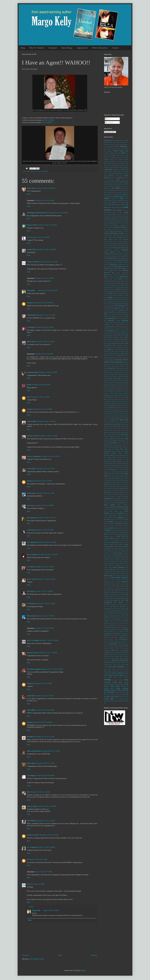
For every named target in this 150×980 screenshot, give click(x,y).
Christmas (126, 239)
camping (123, 227)
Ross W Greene (120, 532)
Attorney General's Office (110, 174)
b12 (127, 180)
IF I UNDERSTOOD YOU (121, 356)
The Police (114, 621)
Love (109, 416)
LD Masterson (31, 604)
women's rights (121, 665)
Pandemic (109, 482)
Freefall (116, 310)
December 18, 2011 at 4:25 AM (45, 710)
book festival (121, 205)
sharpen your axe (108, 553)
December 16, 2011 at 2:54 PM (48, 436)
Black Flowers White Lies (115, 194)
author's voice (114, 178)
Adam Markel (125, 149)
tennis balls (125, 592)
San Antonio (123, 534)
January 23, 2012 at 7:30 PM (44, 872)
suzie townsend (108, 588)
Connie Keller (31, 469)
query (127, 509)
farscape (115, 298)
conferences (125, 250)
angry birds (119, 163)
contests (112, 252)
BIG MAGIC (110, 192)
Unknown (30, 303)
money (111, 441)
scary (110, 540)
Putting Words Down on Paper (117, 509)
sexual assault (117, 551)
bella (123, 186)
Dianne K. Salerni (32, 436)
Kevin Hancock (124, 389)
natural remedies (117, 459)
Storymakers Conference (122, 580)
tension (106, 594)
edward (126, 281)
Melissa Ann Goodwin (34, 751)
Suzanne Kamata (124, 586)
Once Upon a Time (109, 472)
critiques (126, 260)
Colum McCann (108, 248)
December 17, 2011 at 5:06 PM (54, 669)
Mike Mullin (125, 436)
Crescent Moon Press (109, 260)
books (126, 212)
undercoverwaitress (33, 835)
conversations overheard (111, 254)
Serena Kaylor (107, 551)
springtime (122, 569)
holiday (126, 337)
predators (106, 497)
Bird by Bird (122, 192)
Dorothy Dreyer (108, 279)
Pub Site (126, 503)
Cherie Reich (31, 188)
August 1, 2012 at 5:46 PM (51, 910)
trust (127, 636)
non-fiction (117, 466)
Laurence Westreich (119, 399)
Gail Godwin (112, 314)
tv (118, 638)
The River (114, 623)
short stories (119, 555)
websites (106, 656)
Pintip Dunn (123, 488)
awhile (123, 180)
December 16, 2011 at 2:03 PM (48, 372)
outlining (106, 480)
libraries (112, 408)
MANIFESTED (114, 420)
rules (105, 534)
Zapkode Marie (108, 701)
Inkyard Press (112, 360)
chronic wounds (108, 242)
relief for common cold (111, 526)
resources (122, 528)
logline (117, 414)
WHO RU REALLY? (110, 663)
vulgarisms (112, 652)
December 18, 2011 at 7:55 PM (45, 763)
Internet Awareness (124, 364)
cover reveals (108, 258)
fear (109, 300)
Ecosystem (126, 279)
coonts (120, 254)
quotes (121, 513)
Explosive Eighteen (118, 295)
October (119, 468)
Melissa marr (107, 432)
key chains (107, 391)
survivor (123, 584)
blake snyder (119, 196)
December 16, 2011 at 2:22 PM (40, 397)
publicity (119, 505)
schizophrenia (107, 543)
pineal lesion (109, 488)
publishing (113, 507)
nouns (105, 468)
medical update (124, 428)
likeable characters (124, 408)
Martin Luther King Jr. (116, 424)
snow (125, 559)
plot (113, 490)
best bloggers (116, 188)
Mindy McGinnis (115, 439)
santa (127, 534)
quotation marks (114, 513)
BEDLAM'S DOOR (123, 184)
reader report (115, 520)
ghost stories (119, 316)
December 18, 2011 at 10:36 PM (40, 792)
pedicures (106, 486)
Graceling (118, 321)
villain (117, 650)
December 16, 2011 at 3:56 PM (43, 481)
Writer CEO (115, 671)
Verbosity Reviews (120, 648)
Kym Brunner (108, 397)
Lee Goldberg (111, 403)
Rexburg (112, 530)
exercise (110, 295)
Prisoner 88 (115, 501)
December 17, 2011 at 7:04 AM (46, 604)
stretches (113, 582)
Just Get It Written (124, 381)
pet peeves (122, 486)
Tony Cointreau (124, 634)
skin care (120, 559)
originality (118, 478)
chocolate (119, 237)
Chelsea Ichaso (124, 235)
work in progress (118, 667)
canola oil (111, 229)
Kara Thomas (113, 383)
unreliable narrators (123, 644)
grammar (125, 320)
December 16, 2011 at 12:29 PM (45, 278)
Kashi (118, 383)
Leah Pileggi (121, 401)
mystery (116, 447)
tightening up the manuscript (117, 631)
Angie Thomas (112, 163)
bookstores (119, 215)
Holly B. (106, 339)
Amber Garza (114, 159)
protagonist (126, 501)
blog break (126, 196)
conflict (106, 252)
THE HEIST (113, 613)
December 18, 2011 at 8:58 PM (45, 776)
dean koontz (122, 268)
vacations (126, 646)
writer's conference (118, 673)
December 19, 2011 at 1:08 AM (46, 821)
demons (118, 273)
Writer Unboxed (124, 671)
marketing (107, 424)
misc (127, 439)
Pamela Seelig (120, 480)
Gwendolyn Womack (109, 329)
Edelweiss (106, 281)
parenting (106, 484)
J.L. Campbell (31, 847)
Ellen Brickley (31, 821)
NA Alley (111, 449)
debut (113, 273)
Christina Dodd (118, 239)
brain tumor (121, 217)
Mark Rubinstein (124, 422)
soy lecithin (125, 565)
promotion (120, 501)
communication (108, 250)
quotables (107, 513)
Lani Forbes (115, 397)
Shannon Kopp (125, 551)
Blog (23, 48)
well (105, 658)
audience (123, 174)
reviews (126, 528)
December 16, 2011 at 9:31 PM (47, 542)
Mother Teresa (117, 441)
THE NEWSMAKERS (115, 619)
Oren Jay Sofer (108, 478)
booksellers (107, 215)
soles (105, 561)
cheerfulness (116, 235)
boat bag (113, 201)
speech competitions (119, 567)
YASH (117, 697)
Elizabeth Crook (112, 287)
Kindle (116, 393)
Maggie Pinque (121, 418)
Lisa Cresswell (113, 410)
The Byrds (122, 596)
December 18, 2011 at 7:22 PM (50, 751)
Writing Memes (119, 684)
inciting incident (112, 358)
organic (113, 478)
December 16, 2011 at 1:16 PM (46, 315)
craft (114, 258)
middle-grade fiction (115, 436)
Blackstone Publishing (109, 196)
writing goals (117, 682)
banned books (115, 182)
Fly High (126, 308)
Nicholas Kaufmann (118, 464)
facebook (126, 295)
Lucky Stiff (113, 416)
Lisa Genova (121, 410)
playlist (109, 490)
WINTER (106, 665)
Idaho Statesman (117, 354)
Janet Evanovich (120, 370)
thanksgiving (107, 596)
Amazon (106, 159)
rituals (117, 530)
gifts (124, 316)
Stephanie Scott (124, 574)
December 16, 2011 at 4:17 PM (45, 493)
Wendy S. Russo (111, 658)
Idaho (110, 349)
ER (28, 860)
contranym (119, 252)
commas (126, 248)
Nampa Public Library (122, 449)
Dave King (30, 591)
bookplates (120, 213)
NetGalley (119, 462)
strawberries (107, 582)
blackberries (125, 194)
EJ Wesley (117, 283)
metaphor (106, 436)
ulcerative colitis (113, 640)
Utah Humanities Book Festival (115, 646)
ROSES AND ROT (111, 532)
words (110, 667)
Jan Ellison (118, 368)
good (105, 321)
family (110, 297)
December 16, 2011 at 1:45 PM (45, 342)
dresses (115, 279)
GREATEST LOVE (109, 325)
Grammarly (107, 323)
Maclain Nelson (113, 418)
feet (127, 300)
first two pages (124, 304)
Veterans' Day (107, 650)
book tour (107, 213)
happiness (111, 331)
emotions (119, 289)
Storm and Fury (109, 580)
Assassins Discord (118, 171)
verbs (127, 648)
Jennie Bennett (32, 315)
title (112, 634)
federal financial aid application (119, 300)
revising (107, 530)
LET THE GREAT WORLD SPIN (112, 406)
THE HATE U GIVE (121, 611)
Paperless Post (125, 482)
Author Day (119, 176)
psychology (120, 503)
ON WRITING (112, 470)
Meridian (118, 434)
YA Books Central (121, 695)
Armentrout (116, 169)
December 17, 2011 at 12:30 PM (49, 640)
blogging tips (115, 199)
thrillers (126, 629)
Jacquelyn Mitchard (119, 366)
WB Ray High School (123, 654)
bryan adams (107, 223)
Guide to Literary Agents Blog (121, 327)
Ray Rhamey (107, 520)
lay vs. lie (126, 399)
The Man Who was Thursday (117, 615)
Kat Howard (123, 383)
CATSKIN (106, 231)
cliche (125, 244)
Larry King (122, 397)
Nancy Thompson (32, 555)
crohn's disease (108, 262)
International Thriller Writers (111, 364)
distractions (121, 275)
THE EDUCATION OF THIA (116, 600)
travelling (123, 636)
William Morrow (121, 663)
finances (126, 302)
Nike (112, 466)
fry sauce (116, 312)
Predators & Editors (115, 497)
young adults (109, 699)
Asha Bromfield (108, 171)
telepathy (119, 592)
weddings (111, 656)
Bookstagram (113, 215)
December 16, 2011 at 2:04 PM (41, 385)
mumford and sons (112, 445)
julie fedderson (32, 518)
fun (127, 312)
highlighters (116, 337)
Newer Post (26, 955)
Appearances (82, 48)
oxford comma (112, 480)
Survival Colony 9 (116, 584)
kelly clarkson (118, 387)
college (123, 246)
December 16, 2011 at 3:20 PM (50, 456)
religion (120, 526)
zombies (126, 701)
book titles (125, 210)
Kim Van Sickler (109, 393)
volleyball (107, 652)
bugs (112, 223)
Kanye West (107, 383)
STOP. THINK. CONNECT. (120, 578)
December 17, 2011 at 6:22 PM (43, 683)
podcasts (117, 490)
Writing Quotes (115, 686)
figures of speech (117, 302)
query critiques (108, 511)
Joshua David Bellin (115, 379)
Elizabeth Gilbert (120, 287)
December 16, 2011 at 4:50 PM (44, 505)
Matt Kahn (123, 426)
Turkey (116, 638)
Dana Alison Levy (124, 264)
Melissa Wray (114, 432)
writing (107, 679)
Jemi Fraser (31, 505)
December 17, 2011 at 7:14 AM (45, 616)
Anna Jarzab (125, 163)
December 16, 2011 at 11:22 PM (48, 555)
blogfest (107, 198)
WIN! (127, 663)
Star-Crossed (125, 571)
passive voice (120, 484)
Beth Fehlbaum (110, 190)
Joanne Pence (107, 377)
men (124, 432)
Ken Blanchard (116, 389)
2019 (125, 140)
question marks (118, 511)
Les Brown (126, 403)
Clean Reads (120, 244)
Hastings (109, 333)
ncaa (124, 459)
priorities (109, 501)
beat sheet (116, 184)
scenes (127, 540)
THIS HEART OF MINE (117, 629)
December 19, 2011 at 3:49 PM (46, 847)
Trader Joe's (117, 636)
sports (111, 569)
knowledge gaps (118, 395)
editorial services (117, 281)
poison (113, 492)
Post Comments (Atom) (37, 959)
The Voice (119, 627)
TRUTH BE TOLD (109, 638)
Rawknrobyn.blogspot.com (35, 669)
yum (117, 699)
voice (127, 650)
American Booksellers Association (113, 161)
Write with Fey (124, 669)
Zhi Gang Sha (121, 701)
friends (111, 312)
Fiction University (108, 302)
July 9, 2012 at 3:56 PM (37, 884)
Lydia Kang (31, 530)
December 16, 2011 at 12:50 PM (43, 303)
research (111, 528)
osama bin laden (124, 478)
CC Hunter (126, 231)
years (121, 697)
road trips (121, 530)
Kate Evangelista (111, 385)
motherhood (107, 443)
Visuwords (122, 650)
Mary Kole (117, 426)
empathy (124, 289)
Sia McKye (125, 555)
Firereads (106, 304)
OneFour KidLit (119, 472)
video (113, 650)
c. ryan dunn (122, 225)
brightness (126, 219)
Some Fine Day (110, 561)
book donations (112, 205)
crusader (120, 262)
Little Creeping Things (114, 412)
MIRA (122, 439)
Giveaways (111, 318)
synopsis (118, 588)
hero (119, 335)
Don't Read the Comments (114, 277)
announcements (115, 165)
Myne (29, 397)
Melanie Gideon (108, 430)
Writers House (44, 171)
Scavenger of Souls (118, 540)
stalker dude (113, 571)
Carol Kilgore (31, 776)
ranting (120, 517)
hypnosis (120, 347)
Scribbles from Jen (124, 543)
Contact (115, 48)
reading (110, 522)
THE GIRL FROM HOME (122, 609)
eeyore (106, 283)
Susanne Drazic (115, 586)
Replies (31, 907)
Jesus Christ (125, 375)
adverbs (112, 153)
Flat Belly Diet (121, 306)
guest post (111, 327)
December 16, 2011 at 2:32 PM (43, 409)
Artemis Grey (124, 169)
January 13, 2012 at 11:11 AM (38, 860)
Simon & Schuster (120, 557)
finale (123, 302)
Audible (119, 174)
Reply (29, 194)
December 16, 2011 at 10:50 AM (58, 213)
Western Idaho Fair (120, 658)
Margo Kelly (31, 290)
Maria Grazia (107, 422)
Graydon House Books (115, 323)
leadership (114, 401)
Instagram (126, 362)
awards (117, 180)
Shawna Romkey (118, 553)
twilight (121, 638)
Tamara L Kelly (32, 225)
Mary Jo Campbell (109, 426)
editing (111, 281)
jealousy (110, 372)
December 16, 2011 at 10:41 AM (45, 188)
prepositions (125, 497)
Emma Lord (113, 289)
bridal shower (120, 219)
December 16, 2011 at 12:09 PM (46, 250)
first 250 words (114, 304)
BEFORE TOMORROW (115, 186)
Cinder (106, 244)
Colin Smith (31, 696)
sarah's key (113, 536)
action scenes (117, 149)
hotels (105, 341)
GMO (117, 318)
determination (125, 273)
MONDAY (107, 441)
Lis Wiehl (106, 410)
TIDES (106, 631)
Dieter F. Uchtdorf (114, 275)
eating (120, 279)
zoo (105, 703)
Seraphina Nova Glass (123, 549)
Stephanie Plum (115, 574)
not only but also (124, 466)
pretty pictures (117, 499)
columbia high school (118, 248)
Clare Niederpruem (112, 244)
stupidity (118, 582)
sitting (116, 559)
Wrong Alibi (118, 693)
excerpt (120, 293)
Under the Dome (109, 642)
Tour (113, 636)
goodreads (111, 320)
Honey (117, 339)
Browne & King (124, 221)
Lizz (28, 237)
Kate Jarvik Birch (121, 385)
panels (114, 482)
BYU (108, 225)
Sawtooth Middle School (111, 538)
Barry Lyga (107, 184)
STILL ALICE (107, 578)
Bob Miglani (119, 201)
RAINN (115, 515)
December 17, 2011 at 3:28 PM (48, 653)
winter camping (113, 665)
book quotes (112, 207)
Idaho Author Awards (117, 350)
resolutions (117, 528)
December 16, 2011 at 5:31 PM (46, 518)
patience (126, 484)
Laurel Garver (110, 399)
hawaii (113, 333)
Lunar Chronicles (120, 416)
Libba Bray (107, 408)
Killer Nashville (118, 391)
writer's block (108, 673)
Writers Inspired (124, 677)
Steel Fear (107, 574)
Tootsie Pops (107, 636)
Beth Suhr (117, 190)
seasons (106, 545)
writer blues (107, 671)
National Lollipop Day (113, 457)
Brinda (29, 385)
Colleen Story (117, 246)
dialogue (106, 275)
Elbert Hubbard (124, 283)
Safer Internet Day (115, 534)
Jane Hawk (107, 370)
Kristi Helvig (125, 395)
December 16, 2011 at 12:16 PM (48, 262)
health (122, 333)
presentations (108, 499)
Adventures (107, 153)
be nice (111, 184)
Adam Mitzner (108, 151)
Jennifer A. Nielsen (123, 372)
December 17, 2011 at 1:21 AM (46, 579)
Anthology (123, 165)
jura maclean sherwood (114, 381)
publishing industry (122, 507)
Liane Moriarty (125, 406)
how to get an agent (110, 343)
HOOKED (122, 339)
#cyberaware (108, 140)
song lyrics (111, 563)
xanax (123, 693)
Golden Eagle (31, 493)
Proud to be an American (110, 503)
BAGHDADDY (108, 182)
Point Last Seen (124, 490)
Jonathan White (121, 377)
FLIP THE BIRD (108, 308)
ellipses (126, 287)
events (111, 293)
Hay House (118, 333)
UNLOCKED (113, 644)
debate (111, 271)
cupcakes (126, 262)
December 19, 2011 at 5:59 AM (49, 835)
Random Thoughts (113, 518)
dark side (111, 266)
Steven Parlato (125, 576)
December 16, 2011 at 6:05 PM (44, 530)
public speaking (109, 505)
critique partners (119, 260)
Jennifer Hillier (32, 421)
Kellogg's (112, 387)
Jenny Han (113, 375)
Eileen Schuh (111, 283)
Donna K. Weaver (32, 653)
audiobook (111, 176)
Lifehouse (117, 408)
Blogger (83, 970)
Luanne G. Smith (32, 262)
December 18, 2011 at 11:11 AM (45, 737)
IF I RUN (110, 356)
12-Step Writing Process (118, 140)
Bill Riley (116, 192)
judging (106, 381)
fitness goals (107, 306)
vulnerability (119, 652)
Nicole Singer (107, 466)
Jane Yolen (113, 370)
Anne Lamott (107, 165)
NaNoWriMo (107, 451)
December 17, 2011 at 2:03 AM (43, 591)
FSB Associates (122, 312)
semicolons (114, 549)
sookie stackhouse (120, 563)
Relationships (125, 524)
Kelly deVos (125, 387)
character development (111, 233)
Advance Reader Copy (121, 151)
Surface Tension (108, 584)
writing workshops (122, 688)
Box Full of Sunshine (112, 217)
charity (127, 233)
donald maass (124, 277)
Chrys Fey (115, 242)
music (112, 447)
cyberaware (107, 264)
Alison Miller (31, 710)
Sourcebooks (117, 565)
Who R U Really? (37, 48)
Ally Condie (112, 157)
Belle (28, 792)
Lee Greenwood (119, 403)
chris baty (126, 237)
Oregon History (124, 476)
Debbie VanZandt (118, 271)
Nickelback (126, 464)
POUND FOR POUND (115, 495)
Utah (105, 646)
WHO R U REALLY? (120, 660)
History (122, 337)
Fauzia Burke (121, 298)
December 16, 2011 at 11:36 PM (44, 567)
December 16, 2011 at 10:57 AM (47, 225)
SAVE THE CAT (123, 536)
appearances (109, 169)
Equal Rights (117, 291)
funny (106, 314)
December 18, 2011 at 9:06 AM (43, 722)
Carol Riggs (31, 327)
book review (119, 207)
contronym (126, 252)
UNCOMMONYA (123, 640)
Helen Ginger (31, 763)
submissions (125, 582)
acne (112, 149)
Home (60, 955)
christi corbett (108, 239)
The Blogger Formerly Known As (37, 213)
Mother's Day (125, 441)
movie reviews (122, 443)
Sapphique (106, 536)
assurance (126, 171)
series (112, 551)
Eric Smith (123, 291)
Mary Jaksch (125, 424)
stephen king (108, 576)
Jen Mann (115, 372)
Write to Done (116, 669)
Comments (109, 122)
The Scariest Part (121, 623)
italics (112, 366)
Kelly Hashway (108, 389)
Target (110, 590)
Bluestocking (31, 616)
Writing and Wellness (117, 680)
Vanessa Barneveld (109, 648)
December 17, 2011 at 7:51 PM (44, 696)
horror (127, 339)
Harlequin (117, 331)
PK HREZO (31, 737)
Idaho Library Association (118, 352)
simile (113, 557)
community (116, 250)
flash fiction (113, 306)
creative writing (120, 258)
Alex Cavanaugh (111, 155)
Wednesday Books (119, 656)
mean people (116, 428)
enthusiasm (111, 291)
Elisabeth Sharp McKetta (118, 285)
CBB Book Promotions (116, 231)
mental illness (111, 434)
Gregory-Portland (120, 325)
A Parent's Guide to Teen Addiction (118, 145)
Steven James (116, 576)
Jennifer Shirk (31, 250)
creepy (127, 258)
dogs (105, 277)
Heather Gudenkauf (113, 335)
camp (112, 227)
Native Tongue (108, 459)
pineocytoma (116, 488)
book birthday (112, 203)
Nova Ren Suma (112, 468)
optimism (118, 476)
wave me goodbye (113, 654)
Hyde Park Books (108, 347)
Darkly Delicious (119, 266)
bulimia (115, 223)
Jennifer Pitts (107, 375)
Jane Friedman (125, 368)
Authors (120, 178)
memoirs (120, 432)
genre (114, 316)
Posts (108, 119)
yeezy (124, 697)
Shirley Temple (111, 555)
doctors (126, 275)
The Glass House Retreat (110, 611)
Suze (28, 884)
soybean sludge (108, 567)
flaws (127, 306)
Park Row (113, 484)
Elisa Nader (107, 285)
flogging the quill (118, 308)
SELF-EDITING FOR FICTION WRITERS (116, 547)
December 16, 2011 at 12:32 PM (48, 290)
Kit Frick (111, 395)
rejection (119, 524)
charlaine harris (108, 235)
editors (123, 281)
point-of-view (108, 492)
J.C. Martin (31, 567)
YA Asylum (113, 695)
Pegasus (111, 486)
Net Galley (112, 462)
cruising (115, 262)
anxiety (115, 167)
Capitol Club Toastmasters (121, 229)
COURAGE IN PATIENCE (121, 256)
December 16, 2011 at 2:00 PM (44, 354)
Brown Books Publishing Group (112, 221)
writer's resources (119, 675)
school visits (115, 543)
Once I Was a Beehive (122, 470)
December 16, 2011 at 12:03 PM (40, 237)
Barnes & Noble (124, 182)
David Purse (114, 268)
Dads (118, 264)
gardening (119, 314)
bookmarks (114, 213)
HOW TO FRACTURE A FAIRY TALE (118, 341)
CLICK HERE (49, 120)
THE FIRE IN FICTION (117, 607)
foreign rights (110, 310)
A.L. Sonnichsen (32, 542)
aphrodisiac (120, 167)
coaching (110, 246)
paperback (118, 482)
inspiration (119, 362)
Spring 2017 (116, 569)
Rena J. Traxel (31, 579)
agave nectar (118, 153)
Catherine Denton (32, 372)
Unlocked (53, 48)
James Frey (112, 368)
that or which (115, 596)
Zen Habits (114, 701)
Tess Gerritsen (121, 594)
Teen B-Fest (122, 590)
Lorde (105, 416)
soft (127, 559)
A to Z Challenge (120, 147)
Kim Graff (126, 391)
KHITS (112, 391)
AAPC (109, 149)
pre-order (126, 495)
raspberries (126, 518)
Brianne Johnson (35, 171)
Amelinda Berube (123, 159)
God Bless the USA (123, 318)
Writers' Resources (100, 48)
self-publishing (107, 549)
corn (123, 254)
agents (29, 171)
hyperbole (115, 347)
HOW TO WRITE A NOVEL (120, 345)
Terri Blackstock (112, 594)
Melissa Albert (117, 430)
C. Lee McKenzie (114, 225)
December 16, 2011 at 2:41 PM (46, 421)
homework (112, 339)
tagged (122, 588)
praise (122, 495)
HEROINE (123, 335)
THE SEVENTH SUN (113, 625)
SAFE (109, 534)
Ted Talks (115, 590)
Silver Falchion (108, 557)
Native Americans (124, 457)
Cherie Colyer (108, 237)
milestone (106, 439)
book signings (117, 210)
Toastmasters (117, 634)
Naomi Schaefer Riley (118, 451)
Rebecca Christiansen (34, 456)
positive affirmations (121, 492)
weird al (126, 656)
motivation (114, 443)
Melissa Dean (31, 342)
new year (110, 464)
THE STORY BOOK (110, 627)
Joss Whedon (125, 379)
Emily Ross (107, 289)
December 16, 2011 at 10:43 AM (45, 200)
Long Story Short (124, 414)
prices (123, 499)
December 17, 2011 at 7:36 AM (44, 628)
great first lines (125, 323)
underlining (117, 642)
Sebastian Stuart (114, 545)
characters (121, 233)
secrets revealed (124, 545)
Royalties (126, 532)
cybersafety (113, 264)
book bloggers (121, 203)
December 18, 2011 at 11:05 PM (47, 806)
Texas (127, 594)
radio (110, 515)
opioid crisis (112, 476)
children (114, 237)
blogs (122, 198)
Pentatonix (116, 486)
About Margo (67, 48)
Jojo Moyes (114, 377)
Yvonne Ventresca (124, 699)
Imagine (106, 358)
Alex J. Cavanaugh (33, 640)
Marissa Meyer (115, 422)
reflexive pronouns (112, 524)
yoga (127, 697)
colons (127, 246)
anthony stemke (32, 806)
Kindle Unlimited (124, 393)
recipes (115, 522)
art (120, 169)
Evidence (116, 293)
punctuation (107, 509)
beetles (106, 186)
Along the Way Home (122, 157)
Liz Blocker (112, 414)
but (118, 223)
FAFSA (106, 298)
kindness (106, 395)
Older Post (94, 955)
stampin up (119, 571)
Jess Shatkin (119, 375)
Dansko (106, 266)
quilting (126, 511)
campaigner (117, 227)
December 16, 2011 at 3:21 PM (45, 469)
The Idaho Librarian (121, 613)
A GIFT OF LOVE (114, 142)
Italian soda (107, 366)
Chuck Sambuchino (123, 242)
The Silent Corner (124, 625)
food (105, 310)
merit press (125, 434)
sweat (114, 588)
